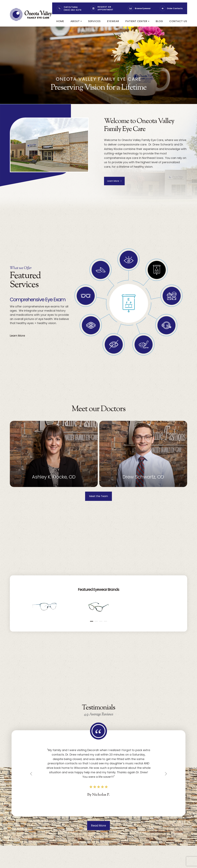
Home (60, 21)
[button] (92, 622)
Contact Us (178, 21)
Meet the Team (99, 497)
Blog (159, 21)
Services (94, 21)
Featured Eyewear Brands (98, 590)
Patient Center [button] (137, 21)
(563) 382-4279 (73, 10)
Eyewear (113, 21)
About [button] (76, 21)
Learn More (115, 181)
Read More (98, 827)
